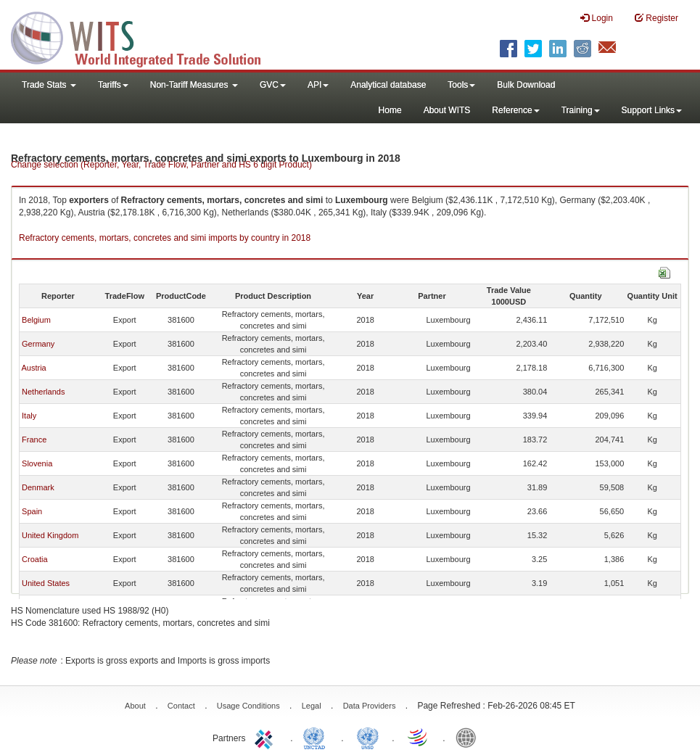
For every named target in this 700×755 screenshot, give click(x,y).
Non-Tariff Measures (194, 85)
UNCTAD (317, 737)
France (34, 440)
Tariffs (113, 85)
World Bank (469, 737)
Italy (29, 416)
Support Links (652, 110)
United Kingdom (50, 535)
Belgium (36, 320)
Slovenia (37, 463)
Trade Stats (49, 85)
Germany (38, 344)
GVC (273, 85)
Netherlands (43, 392)
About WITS (447, 110)
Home (390, 110)
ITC (266, 737)
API (318, 85)
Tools (461, 85)
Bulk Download (526, 85)
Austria (33, 368)
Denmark (38, 487)
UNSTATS (368, 737)
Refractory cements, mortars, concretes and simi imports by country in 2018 (165, 238)
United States (46, 583)
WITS (145, 36)
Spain (32, 511)
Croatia (34, 559)
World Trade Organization (419, 737)
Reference (515, 110)
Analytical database (388, 85)
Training (581, 110)
